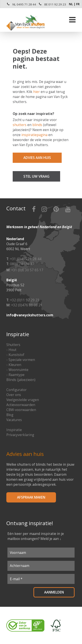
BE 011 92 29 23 (55, 4)
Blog (10, 415)
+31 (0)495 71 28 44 (26, 259)
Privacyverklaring (20, 435)
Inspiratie (14, 430)
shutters (20, 125)
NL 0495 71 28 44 (24, 4)
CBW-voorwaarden (21, 410)
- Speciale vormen (21, 360)
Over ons (14, 395)
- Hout (11, 350)
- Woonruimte (17, 370)
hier (37, 92)
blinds (37, 125)
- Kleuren (14, 365)
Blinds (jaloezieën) (21, 380)
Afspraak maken (31, 497)
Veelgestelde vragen (23, 400)
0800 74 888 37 (22, 264)
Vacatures (14, 420)
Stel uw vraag (36, 176)
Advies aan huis (37, 158)
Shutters (13, 345)
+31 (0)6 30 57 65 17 (27, 270)
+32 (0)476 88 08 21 (27, 305)
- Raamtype (15, 375)
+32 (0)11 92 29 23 (25, 300)
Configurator (17, 390)
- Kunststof (15, 355)
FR (78, 4)
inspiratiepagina (34, 135)
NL (71, 4)
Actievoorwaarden (21, 405)
